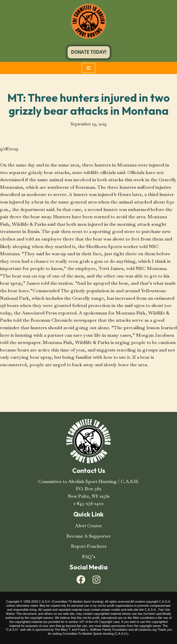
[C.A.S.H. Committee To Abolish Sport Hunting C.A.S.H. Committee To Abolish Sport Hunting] (89, 21)
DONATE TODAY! (89, 52)
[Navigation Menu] (88, 68)
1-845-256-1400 (89, 503)
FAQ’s (89, 557)
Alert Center (88, 526)
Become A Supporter (88, 536)
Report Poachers (89, 546)
